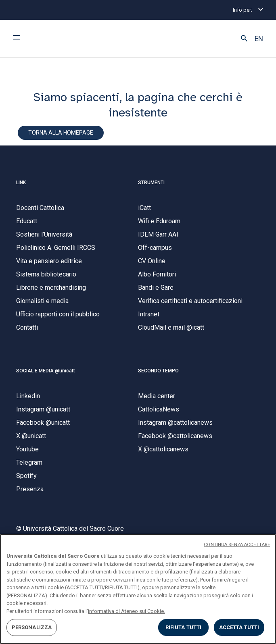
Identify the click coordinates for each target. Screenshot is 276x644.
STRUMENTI (151, 183)
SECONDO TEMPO (158, 371)
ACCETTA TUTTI (239, 627)
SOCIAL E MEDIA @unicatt (46, 371)
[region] (138, 589)
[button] (244, 39)
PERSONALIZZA (32, 627)
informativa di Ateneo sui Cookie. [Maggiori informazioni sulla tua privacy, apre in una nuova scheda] (126, 611)
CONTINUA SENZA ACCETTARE (237, 545)
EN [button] (259, 39)
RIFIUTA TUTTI (184, 627)
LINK (21, 183)
